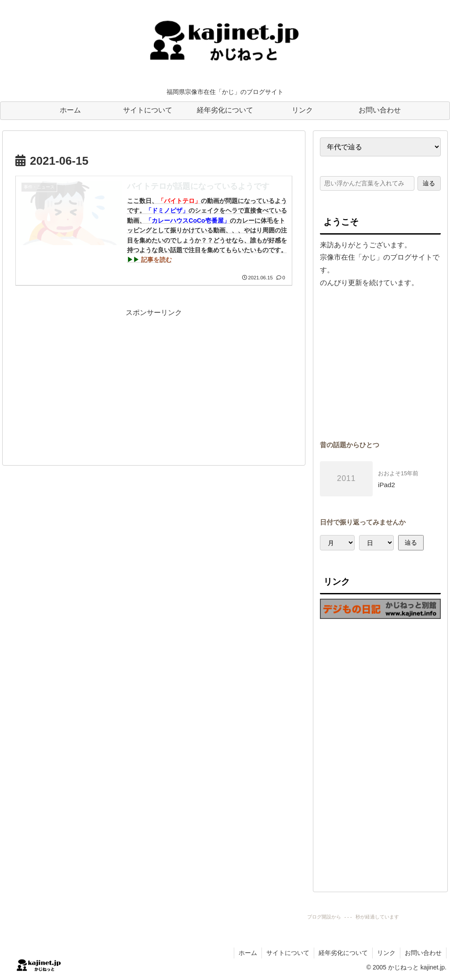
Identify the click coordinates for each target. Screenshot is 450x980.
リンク (386, 953)
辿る (429, 183)
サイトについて (288, 953)
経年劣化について (343, 953)
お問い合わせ (423, 953)
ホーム (248, 953)
